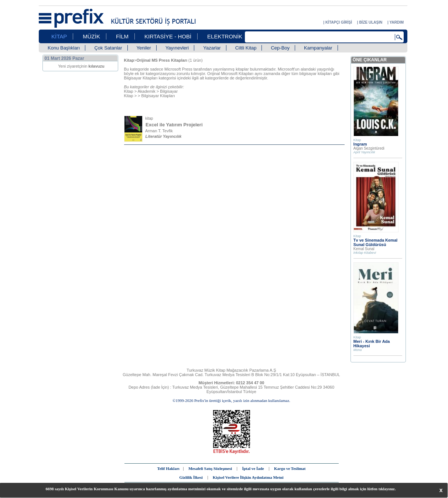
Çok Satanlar (108, 48)
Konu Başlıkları (64, 48)
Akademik (147, 91)
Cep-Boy (280, 48)
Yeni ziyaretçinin (81, 66)
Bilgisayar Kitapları (158, 96)
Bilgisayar (169, 91)
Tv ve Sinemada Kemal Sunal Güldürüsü (375, 242)
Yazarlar (212, 48)
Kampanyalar (318, 48)
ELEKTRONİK (225, 36)
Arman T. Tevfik (159, 131)
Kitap (129, 91)
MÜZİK (91, 36)
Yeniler (144, 48)
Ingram (360, 144)
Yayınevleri (177, 48)
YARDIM (396, 22)
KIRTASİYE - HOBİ (168, 36)
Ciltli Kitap (246, 48)
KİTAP (59, 36)
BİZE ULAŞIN (371, 22)
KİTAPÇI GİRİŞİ (339, 22)
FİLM (122, 36)
